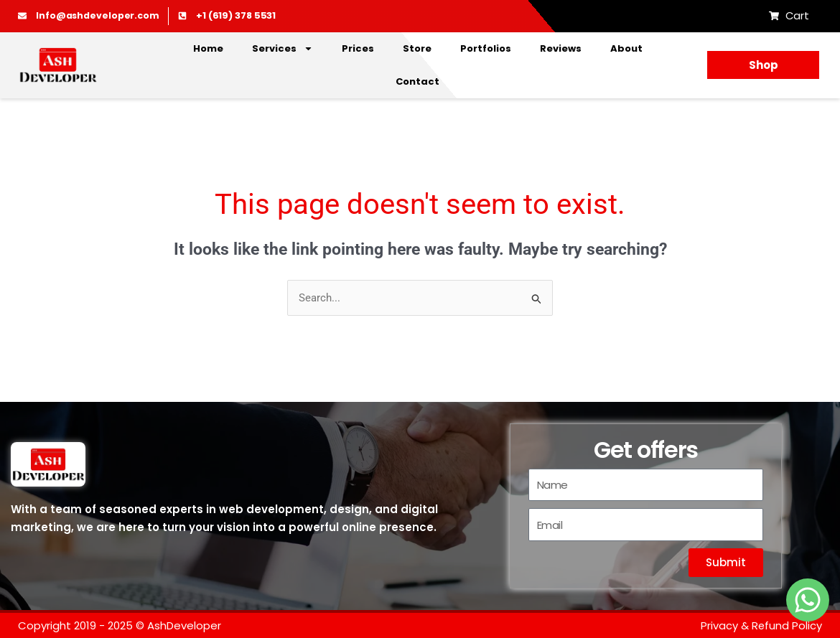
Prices (358, 48)
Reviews (561, 48)
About (626, 48)
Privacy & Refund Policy (761, 625)
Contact (417, 81)
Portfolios (486, 48)
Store (417, 48)
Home (208, 48)
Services (283, 48)
